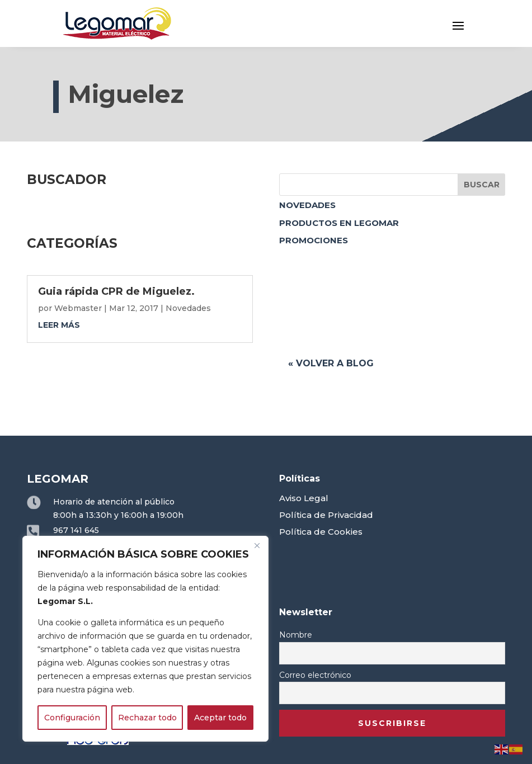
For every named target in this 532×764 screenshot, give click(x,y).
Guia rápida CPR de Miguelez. (116, 291)
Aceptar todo (220, 718)
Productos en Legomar (339, 223)
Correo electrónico (315, 675)
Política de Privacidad (326, 515)
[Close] (257, 545)
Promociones (314, 240)
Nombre (296, 635)
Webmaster (78, 308)
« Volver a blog (331, 363)
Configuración (72, 718)
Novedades (307, 205)
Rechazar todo (147, 718)
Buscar (482, 185)
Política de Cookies (321, 532)
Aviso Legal (304, 498)
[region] (145, 639)
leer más (59, 325)
